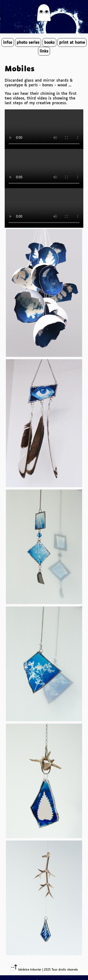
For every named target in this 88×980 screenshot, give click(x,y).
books (49, 43)
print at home (72, 43)
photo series (28, 43)
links (44, 51)
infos (8, 43)
